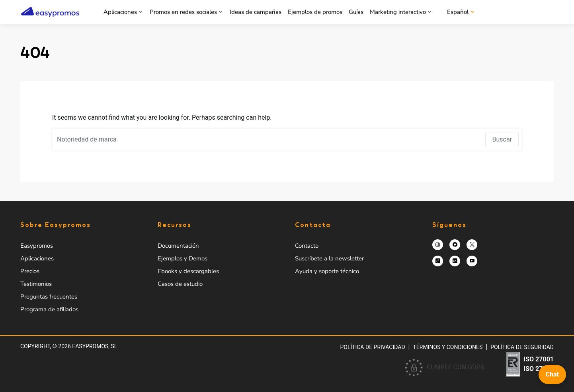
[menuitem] (460, 12)
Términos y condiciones (448, 347)
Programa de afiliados (49, 309)
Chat (552, 374)
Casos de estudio (180, 284)
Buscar (502, 139)
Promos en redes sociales (183, 12)
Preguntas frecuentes (49, 297)
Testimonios (36, 284)
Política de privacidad (372, 347)
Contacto (307, 246)
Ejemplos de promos (315, 12)
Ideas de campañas (256, 12)
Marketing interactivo (398, 12)
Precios (30, 271)
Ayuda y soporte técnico (327, 271)
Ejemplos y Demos (183, 258)
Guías (356, 12)
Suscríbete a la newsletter (329, 258)
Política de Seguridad (522, 347)
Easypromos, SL (95, 346)
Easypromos (37, 246)
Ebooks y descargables (188, 271)
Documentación (178, 246)
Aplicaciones (120, 12)
